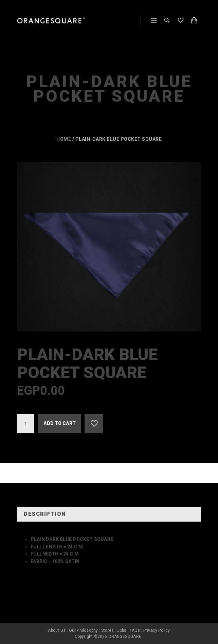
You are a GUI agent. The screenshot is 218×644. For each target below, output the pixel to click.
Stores (107, 630)
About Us (57, 630)
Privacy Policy (157, 630)
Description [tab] (45, 514)
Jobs (122, 630)
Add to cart (60, 423)
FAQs (135, 630)
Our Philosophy (84, 630)
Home (64, 139)
